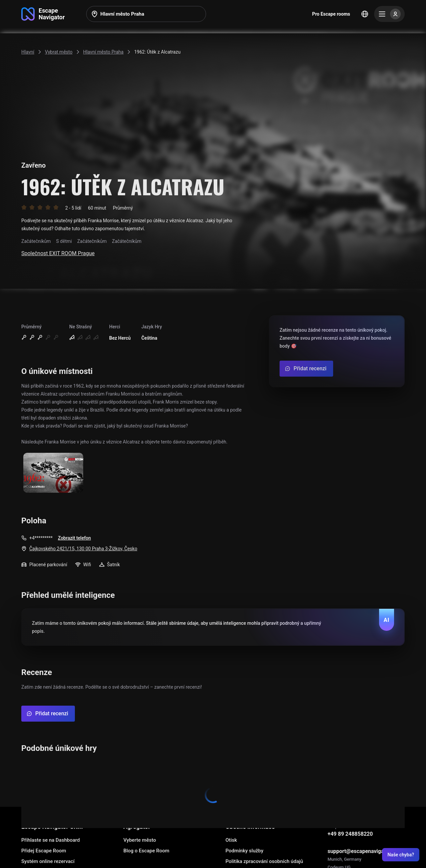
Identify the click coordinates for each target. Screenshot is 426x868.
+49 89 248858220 (350, 834)
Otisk (231, 840)
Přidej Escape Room (44, 851)
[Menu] (389, 14)
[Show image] (53, 473)
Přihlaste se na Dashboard (51, 840)
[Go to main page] (43, 14)
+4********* (41, 538)
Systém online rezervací (48, 861)
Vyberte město (140, 840)
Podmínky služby (244, 851)
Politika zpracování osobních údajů (264, 861)
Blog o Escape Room (146, 851)
